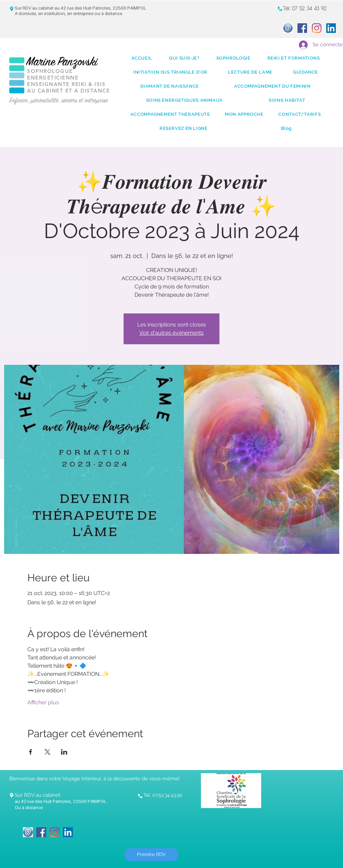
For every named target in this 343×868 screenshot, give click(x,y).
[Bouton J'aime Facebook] (98, 828)
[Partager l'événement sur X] (47, 752)
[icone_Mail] (288, 28)
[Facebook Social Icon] (302, 28)
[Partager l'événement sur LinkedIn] (64, 752)
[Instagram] (317, 28)
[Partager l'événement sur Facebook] (31, 752)
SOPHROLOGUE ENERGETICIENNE (53, 74)
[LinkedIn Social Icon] (331, 28)
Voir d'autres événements (171, 333)
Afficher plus (43, 702)
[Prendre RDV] (151, 855)
